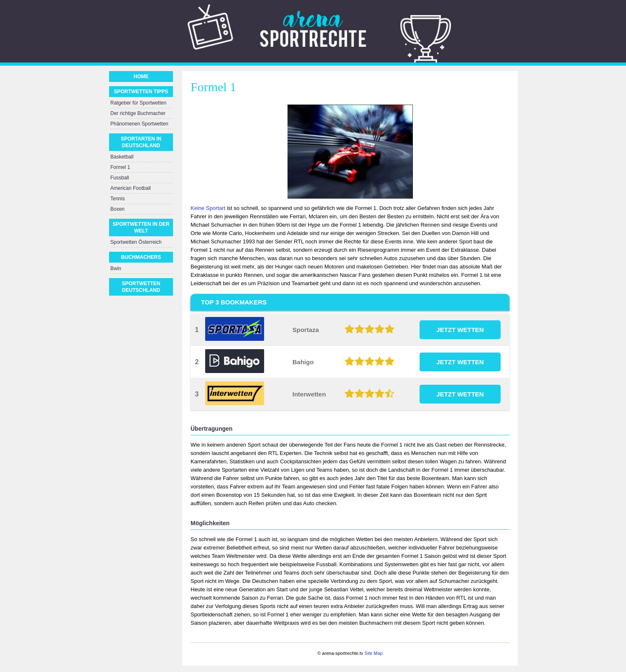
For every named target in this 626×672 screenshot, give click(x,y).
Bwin (116, 268)
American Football (131, 188)
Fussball (120, 178)
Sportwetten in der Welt (141, 227)
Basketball (122, 157)
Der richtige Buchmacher (138, 113)
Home (141, 77)
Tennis (118, 199)
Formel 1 (120, 167)
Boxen (117, 209)
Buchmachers (141, 257)
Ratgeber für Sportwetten (138, 103)
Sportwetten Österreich (136, 242)
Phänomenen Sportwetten (139, 124)
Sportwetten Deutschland (141, 287)
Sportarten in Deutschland (141, 142)
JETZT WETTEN (460, 330)
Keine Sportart (208, 208)
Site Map (373, 653)
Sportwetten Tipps (141, 92)
